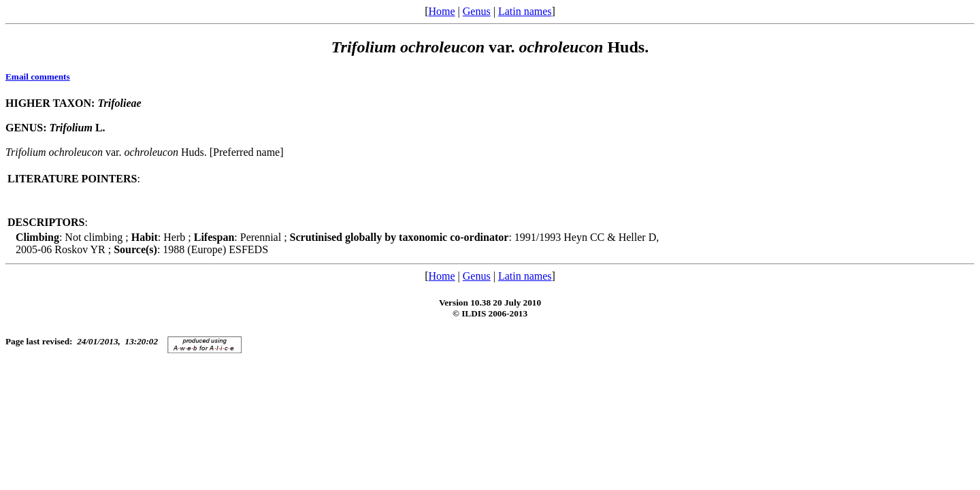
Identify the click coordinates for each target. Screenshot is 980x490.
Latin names (525, 11)
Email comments (38, 77)
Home (441, 11)
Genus (477, 11)
